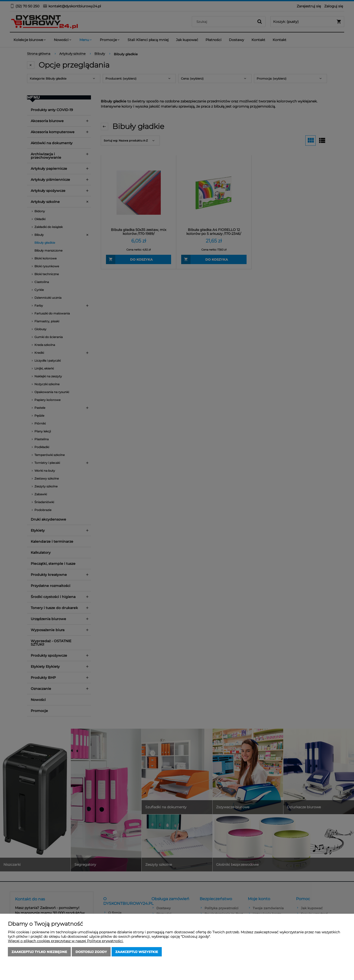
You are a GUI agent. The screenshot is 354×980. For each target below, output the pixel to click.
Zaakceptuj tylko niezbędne (39, 952)
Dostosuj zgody (91, 952)
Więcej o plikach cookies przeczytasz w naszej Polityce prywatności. (66, 941)
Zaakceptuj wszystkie (137, 952)
